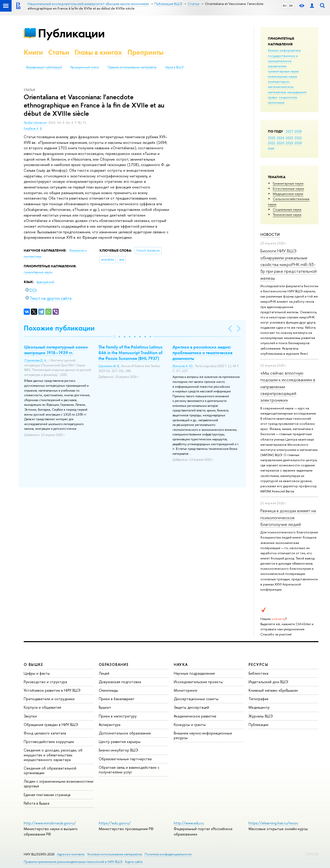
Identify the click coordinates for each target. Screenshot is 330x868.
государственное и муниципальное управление (283, 61)
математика (277, 92)
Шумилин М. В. (109, 366)
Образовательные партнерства (125, 759)
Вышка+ (105, 707)
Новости (270, 234)
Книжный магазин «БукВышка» (273, 690)
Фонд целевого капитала (45, 733)
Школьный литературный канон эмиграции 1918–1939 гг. (56, 350)
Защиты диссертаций (191, 707)
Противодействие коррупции (49, 742)
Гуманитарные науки (288, 183)
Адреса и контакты (71, 854)
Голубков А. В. (33, 129)
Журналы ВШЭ (261, 716)
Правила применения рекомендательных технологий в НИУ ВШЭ (73, 862)
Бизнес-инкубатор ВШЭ (118, 750)
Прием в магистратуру (118, 716)
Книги (33, 52)
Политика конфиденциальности (168, 854)
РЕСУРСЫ (258, 664)
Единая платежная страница (47, 795)
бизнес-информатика (284, 50)
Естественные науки (288, 188)
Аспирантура (110, 725)
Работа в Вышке (37, 803)
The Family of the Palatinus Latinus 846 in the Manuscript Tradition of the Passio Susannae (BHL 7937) (130, 353)
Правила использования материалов (132, 67)
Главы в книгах (98, 52)
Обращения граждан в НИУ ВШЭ (51, 725)
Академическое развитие (195, 716)
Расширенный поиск (85, 67)
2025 (272, 138)
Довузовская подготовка (120, 682)
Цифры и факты (37, 673)
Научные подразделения (194, 673)
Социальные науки (287, 209)
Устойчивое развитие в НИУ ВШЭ (52, 690)
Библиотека (258, 673)
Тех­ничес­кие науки (287, 214)
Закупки (30, 716)
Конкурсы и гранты (190, 725)
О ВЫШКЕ (34, 664)
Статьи (59, 52)
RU (285, 6)
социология (288, 97)
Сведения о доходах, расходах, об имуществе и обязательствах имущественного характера (53, 755)
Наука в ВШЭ (174, 67)
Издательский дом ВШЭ (268, 682)
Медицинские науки (288, 194)
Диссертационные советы (196, 699)
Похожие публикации (59, 328)
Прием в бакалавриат (117, 699)
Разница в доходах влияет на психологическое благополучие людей (288, 517)
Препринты (145, 52)
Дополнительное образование (125, 733)
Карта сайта (134, 862)
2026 (298, 131)
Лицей (104, 673)
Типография (258, 699)
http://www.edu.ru (189, 823)
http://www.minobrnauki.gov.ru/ (50, 823)
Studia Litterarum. (36, 123)
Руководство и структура (45, 682)
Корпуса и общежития (42, 707)
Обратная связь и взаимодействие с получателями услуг (129, 770)
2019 (289, 143)
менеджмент (297, 92)
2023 (289, 138)
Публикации (71, 33)
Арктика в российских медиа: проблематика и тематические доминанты (203, 353)
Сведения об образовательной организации (50, 770)
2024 (280, 138)
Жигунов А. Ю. (183, 366)
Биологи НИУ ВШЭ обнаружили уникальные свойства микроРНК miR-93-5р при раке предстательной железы (288, 264)
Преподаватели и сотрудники (49, 699)
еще (271, 148)
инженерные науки (282, 76)
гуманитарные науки (283, 71)
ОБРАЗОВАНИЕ (114, 664)
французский (45, 282)
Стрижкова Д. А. (36, 360)
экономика (276, 102)
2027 (289, 131)
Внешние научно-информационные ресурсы (203, 735)
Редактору (312, 853)
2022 (298, 138)
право (273, 97)
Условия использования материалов (115, 854)
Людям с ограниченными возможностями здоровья (59, 784)
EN (291, 6)
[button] (114, 337)
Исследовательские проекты (198, 682)
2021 (272, 143)
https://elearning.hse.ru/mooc (273, 823)
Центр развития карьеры (120, 742)
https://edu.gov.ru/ (115, 823)
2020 (280, 143)
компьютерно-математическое (281, 84)
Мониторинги (185, 690)
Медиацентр (259, 707)
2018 (298, 143)
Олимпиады (108, 690)
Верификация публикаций (44, 67)
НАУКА (181, 664)
